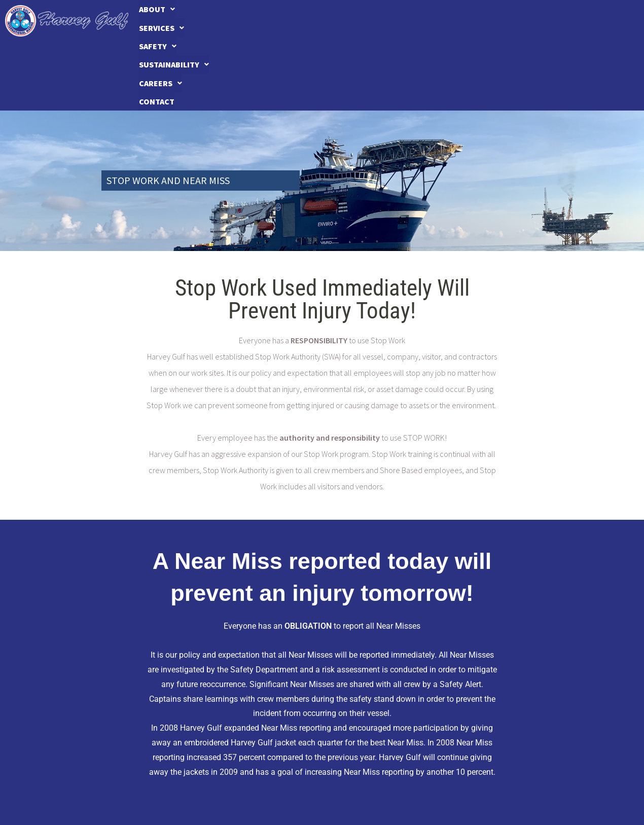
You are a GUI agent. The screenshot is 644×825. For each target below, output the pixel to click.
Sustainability (428, 21)
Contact (601, 21)
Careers (524, 21)
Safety (336, 21)
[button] (176, 21)
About (176, 21)
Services (255, 21)
